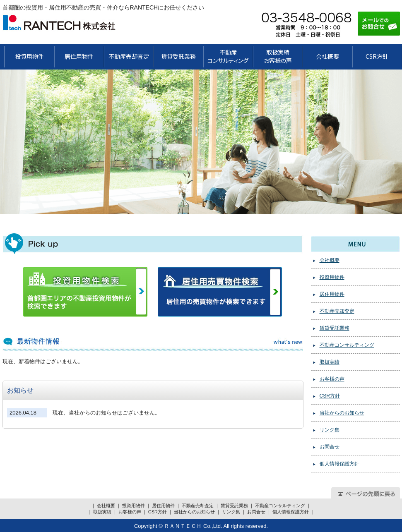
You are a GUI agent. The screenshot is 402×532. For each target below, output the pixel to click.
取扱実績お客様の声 (278, 56)
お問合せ (330, 447)
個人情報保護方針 (339, 464)
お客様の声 (332, 379)
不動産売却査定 (129, 56)
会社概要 (327, 56)
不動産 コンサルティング (228, 56)
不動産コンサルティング (347, 345)
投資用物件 (29, 56)
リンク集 (330, 430)
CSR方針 (377, 56)
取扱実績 (330, 362)
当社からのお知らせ (342, 413)
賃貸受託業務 (178, 56)
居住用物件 (79, 56)
